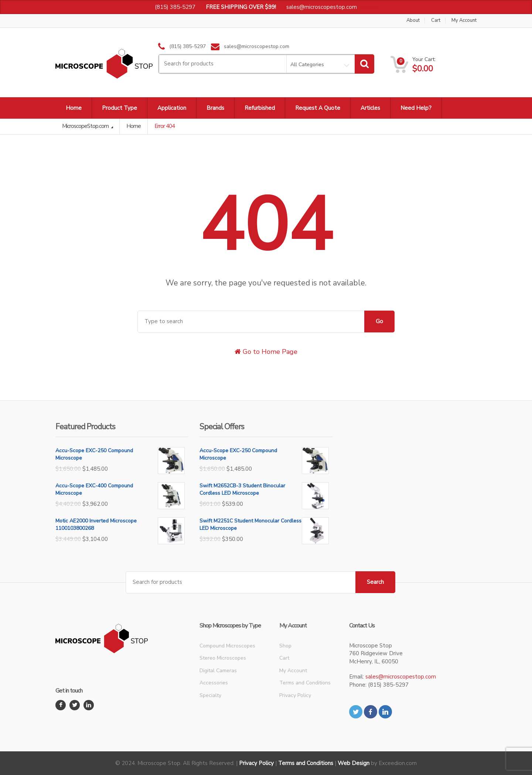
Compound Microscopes (227, 646)
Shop (285, 646)
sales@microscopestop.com (401, 677)
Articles (370, 108)
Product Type (120, 108)
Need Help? (416, 108)
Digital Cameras (218, 671)
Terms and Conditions (305, 683)
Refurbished (260, 108)
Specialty (210, 695)
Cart (436, 21)
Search (375, 582)
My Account (464, 21)
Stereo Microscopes (223, 658)
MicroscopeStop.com (86, 126)
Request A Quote (318, 108)
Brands (215, 108)
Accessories (214, 683)
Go (379, 321)
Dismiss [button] (368, 7)
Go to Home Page (266, 352)
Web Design (354, 763)
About (413, 21)
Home (74, 108)
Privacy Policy (295, 695)
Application (172, 108)
